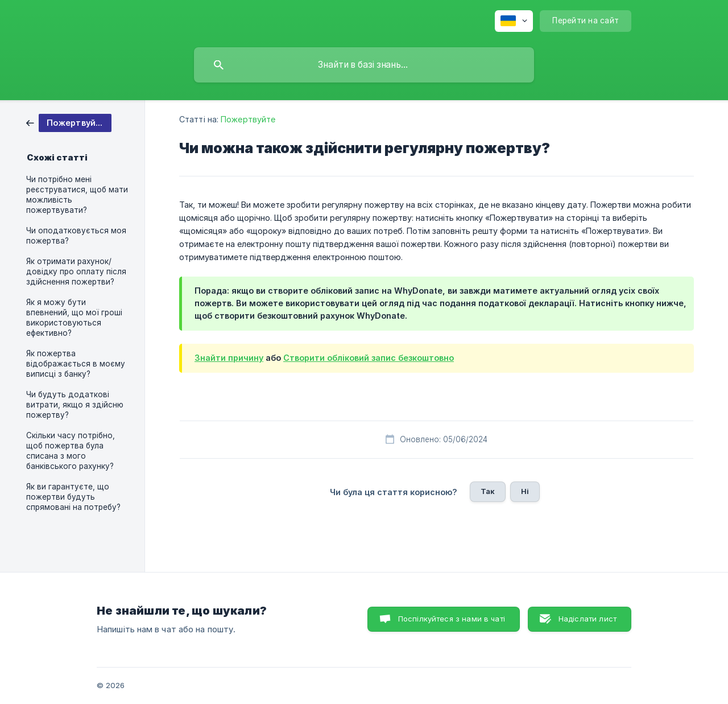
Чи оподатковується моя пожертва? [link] (76, 236)
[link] (69, 122)
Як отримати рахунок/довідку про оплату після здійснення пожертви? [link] (76, 271)
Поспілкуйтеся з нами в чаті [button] (452, 619)
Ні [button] (525, 491)
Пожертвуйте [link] (248, 119)
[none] (514, 21)
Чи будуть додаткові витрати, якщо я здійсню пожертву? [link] (75, 405)
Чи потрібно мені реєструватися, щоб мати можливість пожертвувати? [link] (77, 195)
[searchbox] (364, 65)
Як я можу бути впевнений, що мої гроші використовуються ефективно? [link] (74, 318)
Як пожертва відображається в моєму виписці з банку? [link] (76, 364)
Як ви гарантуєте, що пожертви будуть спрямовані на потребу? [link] (73, 497)
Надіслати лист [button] (588, 619)
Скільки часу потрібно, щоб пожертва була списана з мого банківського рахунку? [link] (71, 451)
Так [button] (488, 491)
